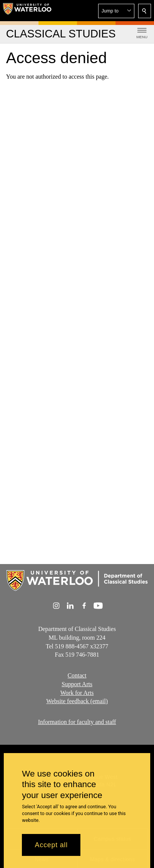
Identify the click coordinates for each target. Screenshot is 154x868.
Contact (77, 675)
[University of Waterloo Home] (27, 11)
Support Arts (77, 684)
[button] (116, 11)
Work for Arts (77, 693)
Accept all (51, 845)
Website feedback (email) (77, 701)
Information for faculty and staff (77, 722)
